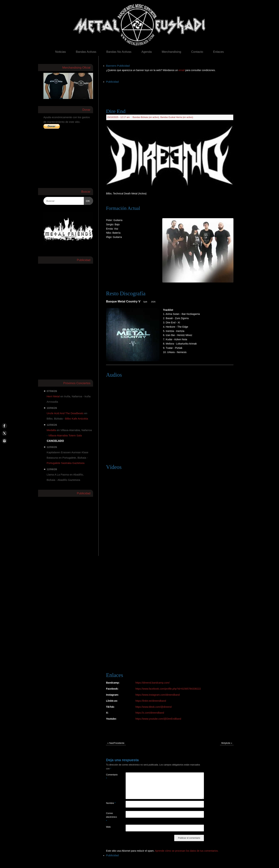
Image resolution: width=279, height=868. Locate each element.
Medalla (51, 430)
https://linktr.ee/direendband (151, 701)
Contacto (197, 52)
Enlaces (219, 52)
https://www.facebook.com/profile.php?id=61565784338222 (168, 689)
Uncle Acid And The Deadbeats (65, 413)
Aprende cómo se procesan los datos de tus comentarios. (187, 851)
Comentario (111, 777)
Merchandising (171, 52)
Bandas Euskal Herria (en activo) (177, 117)
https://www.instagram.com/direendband (158, 695)
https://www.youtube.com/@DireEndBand (158, 719)
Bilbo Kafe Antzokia (76, 419)
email (182, 70)
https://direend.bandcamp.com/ (152, 683)
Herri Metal (53, 396)
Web (108, 827)
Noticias (60, 52)
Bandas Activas (86, 52)
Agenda (147, 52)
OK (87, 200)
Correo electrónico (111, 817)
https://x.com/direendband (150, 713)
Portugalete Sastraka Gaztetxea (66, 463)
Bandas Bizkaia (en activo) (146, 117)
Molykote (227, 743)
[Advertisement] (171, 92)
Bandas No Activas (119, 52)
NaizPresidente (116, 743)
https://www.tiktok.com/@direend (153, 707)
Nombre (111, 803)
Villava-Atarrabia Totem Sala (65, 435)
